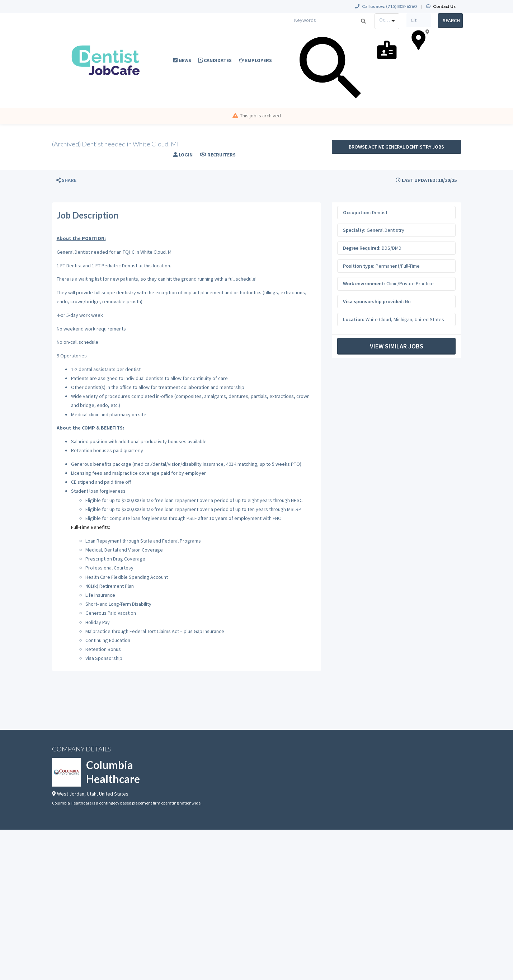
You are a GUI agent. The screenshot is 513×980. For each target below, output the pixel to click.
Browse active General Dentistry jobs (396, 147)
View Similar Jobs (397, 346)
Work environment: (364, 283)
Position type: (359, 266)
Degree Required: (362, 248)
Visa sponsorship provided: (373, 301)
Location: (354, 319)
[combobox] (387, 21)
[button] (66, 180)
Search (451, 20)
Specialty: (354, 230)
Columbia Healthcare (113, 772)
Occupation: (357, 212)
